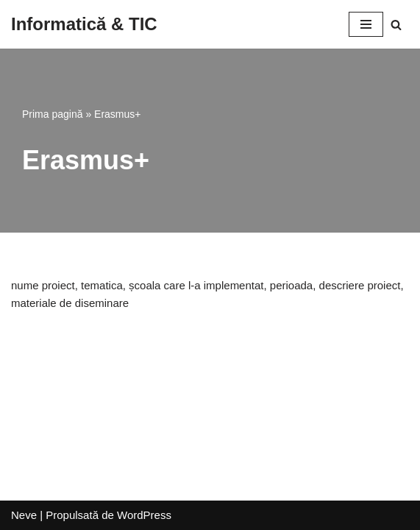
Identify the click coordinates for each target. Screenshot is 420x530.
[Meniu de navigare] (366, 24)
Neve (24, 515)
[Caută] (396, 25)
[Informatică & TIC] (84, 24)
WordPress (144, 515)
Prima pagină (53, 114)
